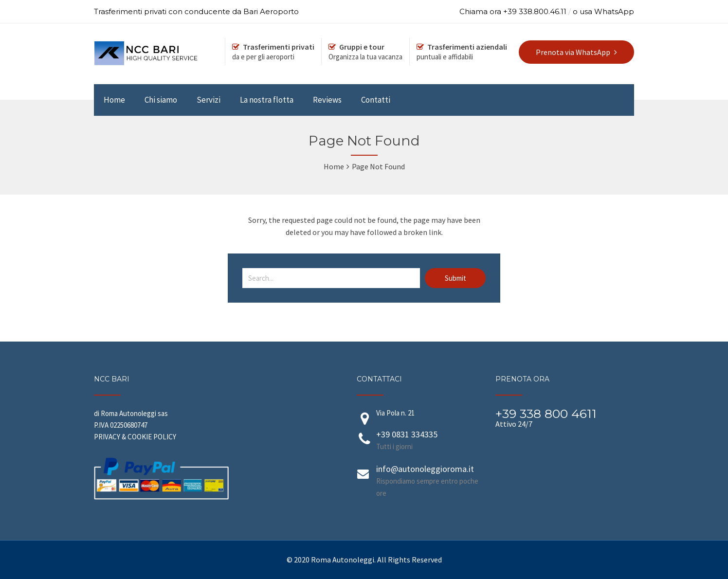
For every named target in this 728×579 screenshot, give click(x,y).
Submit (455, 278)
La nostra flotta (267, 100)
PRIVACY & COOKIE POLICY (135, 437)
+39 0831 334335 (407, 434)
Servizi (209, 100)
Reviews (327, 100)
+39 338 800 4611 (546, 414)
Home (114, 100)
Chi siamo (161, 100)
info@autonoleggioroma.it (425, 469)
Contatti (376, 100)
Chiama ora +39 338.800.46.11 (513, 11)
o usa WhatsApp (603, 11)
